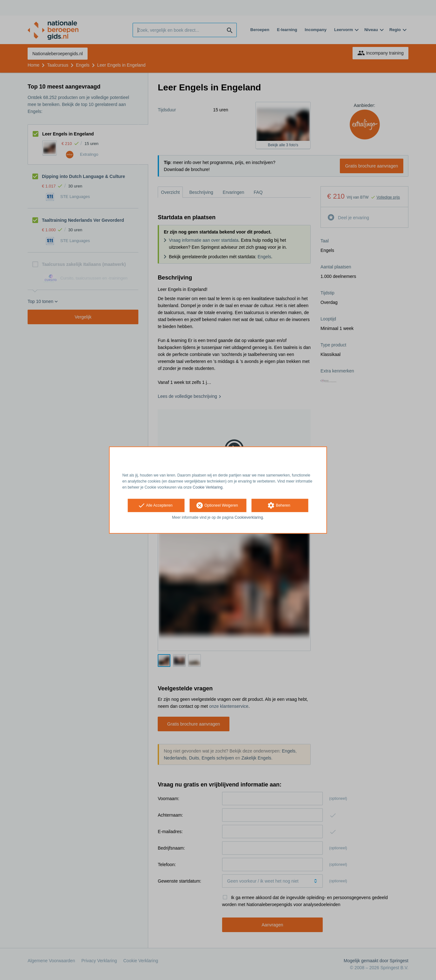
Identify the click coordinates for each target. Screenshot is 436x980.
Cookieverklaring (249, 518)
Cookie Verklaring (208, 487)
